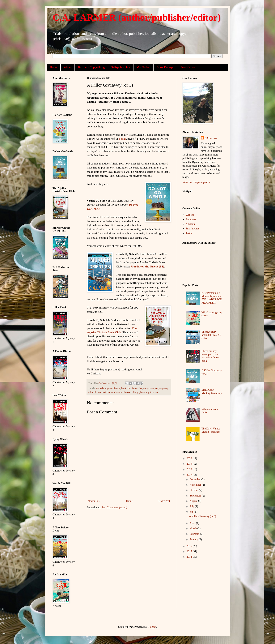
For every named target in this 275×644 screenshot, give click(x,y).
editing (134, 392)
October (194, 490)
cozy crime (149, 388)
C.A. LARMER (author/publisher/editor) (137, 17)
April (193, 523)
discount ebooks (122, 392)
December (195, 479)
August (194, 501)
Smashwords (193, 229)
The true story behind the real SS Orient (211, 335)
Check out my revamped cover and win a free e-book (210, 356)
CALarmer (211, 138)
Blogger (152, 627)
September (196, 496)
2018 (190, 469)
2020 (190, 458)
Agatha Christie (113, 388)
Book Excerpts (166, 67)
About (68, 67)
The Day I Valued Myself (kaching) (211, 430)
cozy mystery (162, 388)
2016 (190, 546)
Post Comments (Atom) (114, 508)
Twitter (190, 233)
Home (54, 67)
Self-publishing (121, 67)
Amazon (190, 224)
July (192, 506)
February (195, 534)
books (123, 139)
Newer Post (94, 501)
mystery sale (152, 392)
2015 (190, 551)
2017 (190, 475)
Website (190, 215)
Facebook (191, 219)
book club (126, 388)
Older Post (164, 501)
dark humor (108, 392)
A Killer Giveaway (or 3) (203, 516)
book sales (137, 388)
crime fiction (95, 392)
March (193, 529)
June (192, 512)
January (194, 539)
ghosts (142, 392)
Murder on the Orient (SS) (147, 266)
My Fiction (143, 67)
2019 (190, 464)
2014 (190, 557)
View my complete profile (196, 182)
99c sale (100, 388)
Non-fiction (188, 67)
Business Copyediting (91, 67)
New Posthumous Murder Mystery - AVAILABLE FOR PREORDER (212, 298)
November (196, 485)
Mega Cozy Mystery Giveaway (212, 391)
